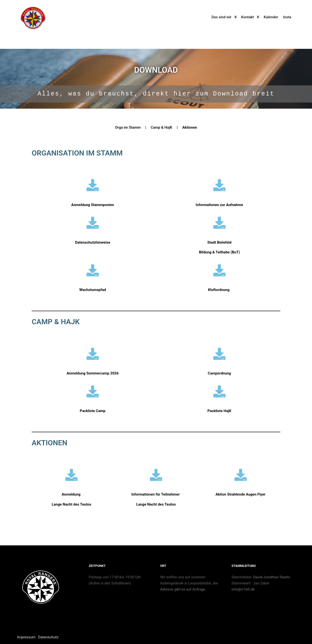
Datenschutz (49, 637)
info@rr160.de (243, 589)
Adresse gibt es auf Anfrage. (183, 589)
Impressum (26, 637)
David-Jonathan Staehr (272, 577)
